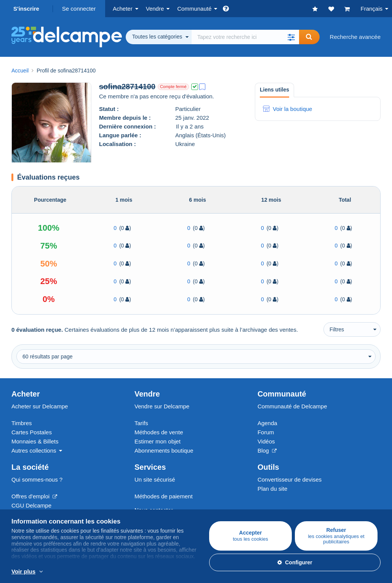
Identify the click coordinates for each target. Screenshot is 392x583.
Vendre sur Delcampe (162, 406)
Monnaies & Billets (35, 441)
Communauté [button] (194, 9)
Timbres (22, 423)
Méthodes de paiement (164, 496)
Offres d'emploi (34, 496)
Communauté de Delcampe (292, 406)
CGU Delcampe (31, 505)
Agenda (267, 423)
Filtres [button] (337, 329)
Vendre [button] (155, 9)
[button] (291, 37)
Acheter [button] (123, 9)
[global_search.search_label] (245, 37)
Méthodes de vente (159, 432)
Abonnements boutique (164, 450)
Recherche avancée (355, 37)
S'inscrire (26, 9)
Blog (267, 450)
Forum (266, 432)
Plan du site (272, 489)
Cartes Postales (32, 432)
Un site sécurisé (155, 479)
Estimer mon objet (158, 441)
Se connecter (79, 9)
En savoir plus (165, 572)
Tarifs (141, 423)
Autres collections (34, 450)
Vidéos (266, 441)
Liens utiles (274, 90)
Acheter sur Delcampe (40, 406)
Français (371, 9)
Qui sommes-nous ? (37, 479)
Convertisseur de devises (290, 479)
